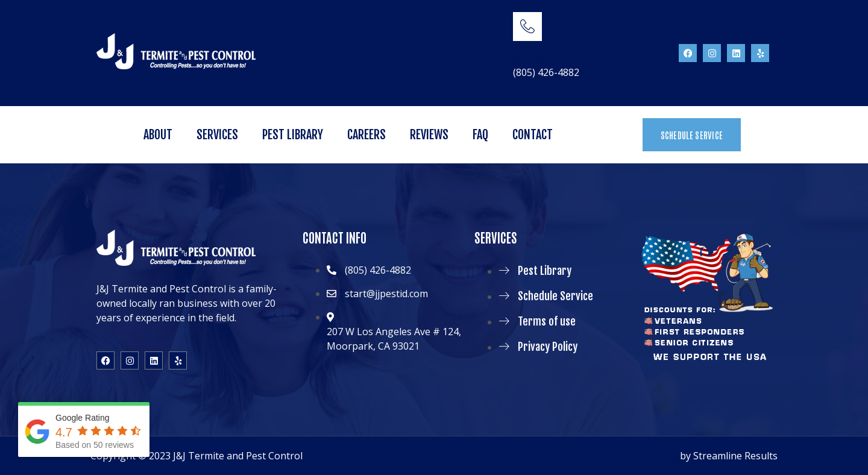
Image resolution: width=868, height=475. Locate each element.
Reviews (429, 135)
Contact (533, 135)
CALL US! (531, 57)
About (158, 135)
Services (217, 135)
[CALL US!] (527, 27)
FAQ (480, 135)
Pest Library (293, 135)
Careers (366, 135)
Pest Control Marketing (624, 456)
